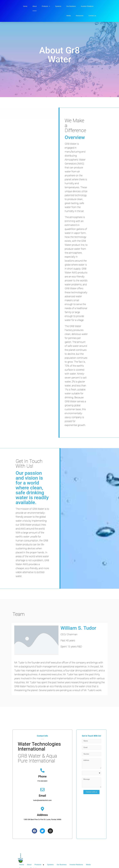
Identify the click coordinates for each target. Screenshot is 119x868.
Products (46, 6)
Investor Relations (87, 6)
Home (25, 6)
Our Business (71, 6)
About (35, 6)
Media (69, 16)
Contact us (92, 16)
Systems (58, 6)
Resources (80, 16)
